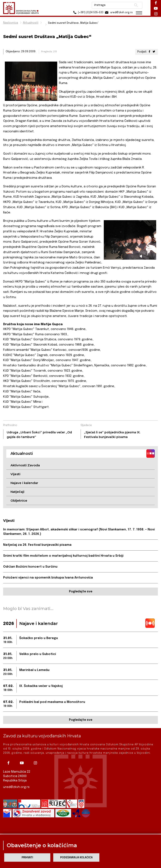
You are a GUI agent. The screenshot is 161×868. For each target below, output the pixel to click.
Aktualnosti (31, 23)
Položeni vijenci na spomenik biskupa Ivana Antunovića (48, 578)
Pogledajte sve (81, 592)
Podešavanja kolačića (76, 858)
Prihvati (27, 858)
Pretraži (136, 5)
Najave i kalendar (24, 483)
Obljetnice (19, 500)
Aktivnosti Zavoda (25, 465)
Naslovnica (11, 23)
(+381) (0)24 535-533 (88, 12)
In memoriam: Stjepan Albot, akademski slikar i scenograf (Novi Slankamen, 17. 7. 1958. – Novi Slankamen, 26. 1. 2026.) (79, 532)
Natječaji (17, 492)
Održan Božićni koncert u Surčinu (30, 567)
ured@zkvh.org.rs (16, 787)
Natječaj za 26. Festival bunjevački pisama (37, 545)
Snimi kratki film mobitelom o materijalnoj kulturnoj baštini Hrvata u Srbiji (63, 556)
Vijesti (15, 474)
